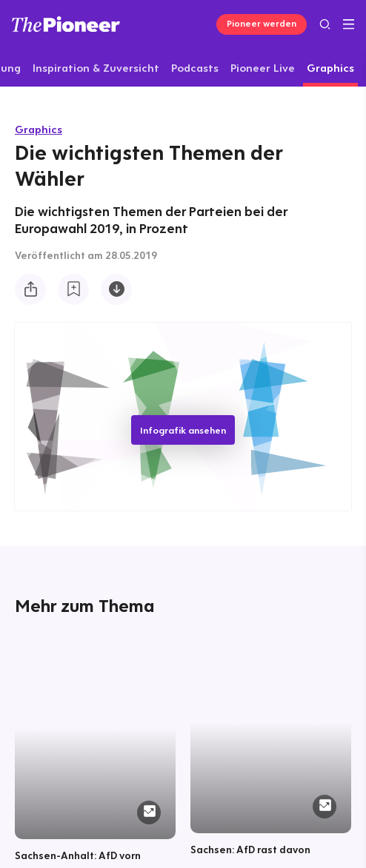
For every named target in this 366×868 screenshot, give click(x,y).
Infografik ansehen (183, 430)
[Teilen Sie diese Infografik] (30, 289)
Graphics (39, 129)
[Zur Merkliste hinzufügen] (73, 289)
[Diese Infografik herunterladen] (116, 289)
